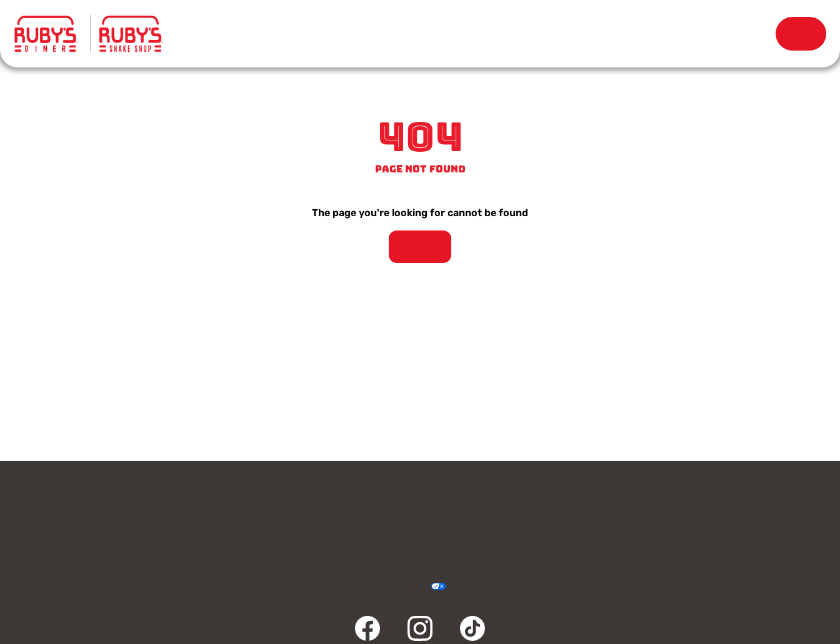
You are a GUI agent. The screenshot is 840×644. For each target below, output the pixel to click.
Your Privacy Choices (424, 587)
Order (801, 34)
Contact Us (113, 504)
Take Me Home (420, 247)
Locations (393, 34)
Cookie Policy (465, 587)
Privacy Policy (350, 587)
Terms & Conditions (374, 587)
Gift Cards (318, 504)
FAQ (318, 534)
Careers (727, 504)
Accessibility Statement (399, 587)
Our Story (547, 34)
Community (113, 534)
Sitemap (490, 587)
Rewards (700, 34)
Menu (238, 28)
